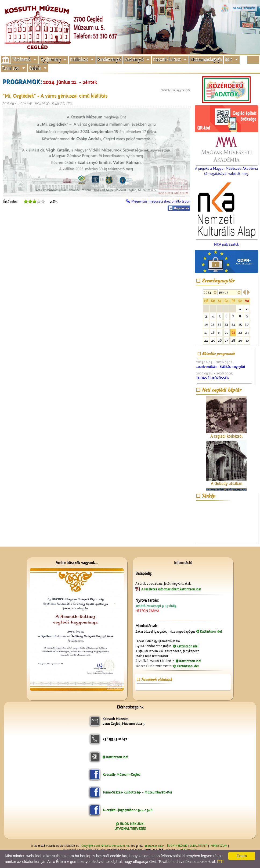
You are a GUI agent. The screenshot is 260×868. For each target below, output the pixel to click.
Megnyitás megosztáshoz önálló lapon (161, 201)
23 (247, 332)
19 (220, 332)
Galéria (35, 68)
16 (247, 324)
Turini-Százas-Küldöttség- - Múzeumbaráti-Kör (137, 792)
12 (220, 324)
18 (213, 332)
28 (233, 340)
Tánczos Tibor (156, 846)
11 (213, 324)
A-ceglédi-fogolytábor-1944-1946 (127, 810)
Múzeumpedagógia (206, 60)
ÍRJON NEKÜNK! (177, 846)
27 (226, 340)
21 (233, 332)
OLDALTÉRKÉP (199, 846)
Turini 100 (11, 68)
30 (247, 340)
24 (206, 340)
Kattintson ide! (211, 631)
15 (240, 324)
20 (226, 332)
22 (240, 332)
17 (206, 332)
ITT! (220, 862)
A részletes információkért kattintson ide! (172, 589)
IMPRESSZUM (219, 846)
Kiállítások (79, 60)
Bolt (228, 60)
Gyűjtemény (50, 60)
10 (206, 324)
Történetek (21, 60)
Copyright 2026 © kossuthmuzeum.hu (105, 846)
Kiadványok (134, 60)
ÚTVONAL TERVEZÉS (130, 829)
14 (233, 324)
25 (213, 340)
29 (240, 340)
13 (226, 324)
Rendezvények (109, 60)
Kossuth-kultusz (167, 60)
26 (220, 340)
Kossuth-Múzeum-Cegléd (122, 775)
